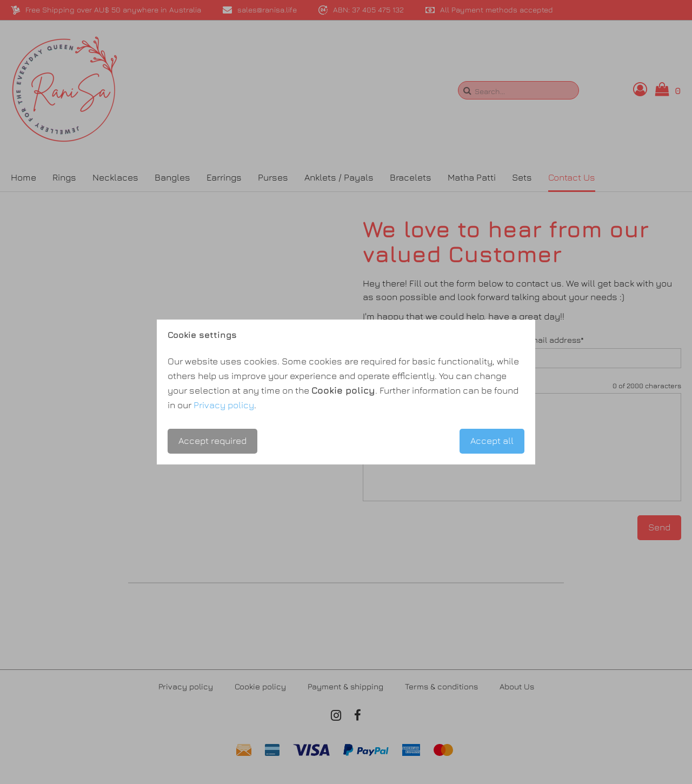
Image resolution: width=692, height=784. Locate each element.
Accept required (212, 441)
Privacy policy (224, 405)
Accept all (492, 441)
